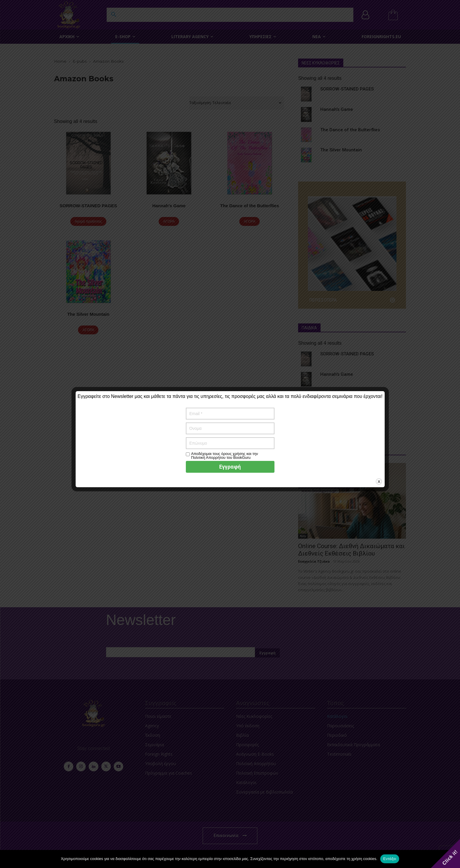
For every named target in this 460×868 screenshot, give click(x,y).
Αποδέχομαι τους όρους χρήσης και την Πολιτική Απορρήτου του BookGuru (225, 456)
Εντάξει (390, 859)
